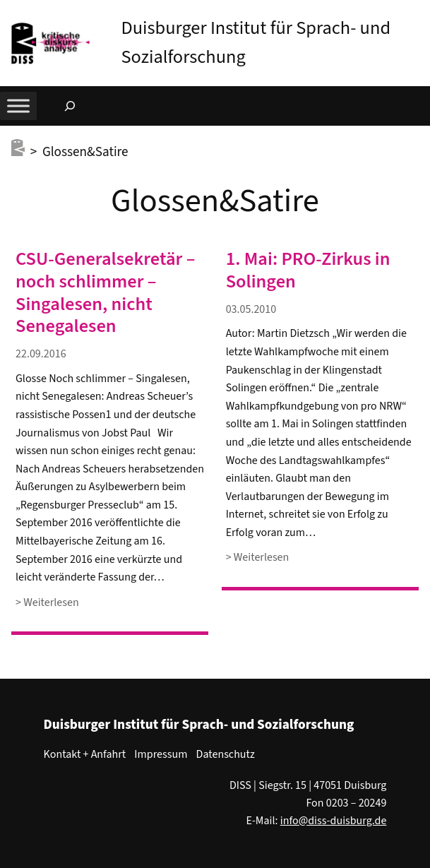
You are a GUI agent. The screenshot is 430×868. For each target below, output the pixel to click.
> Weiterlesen (47, 603)
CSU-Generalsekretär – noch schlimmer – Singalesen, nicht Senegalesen (105, 293)
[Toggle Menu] (18, 106)
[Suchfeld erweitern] (70, 106)
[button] (419, 13)
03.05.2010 (251, 309)
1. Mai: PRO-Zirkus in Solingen (308, 271)
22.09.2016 (41, 354)
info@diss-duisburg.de (334, 821)
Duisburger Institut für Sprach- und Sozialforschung (199, 725)
